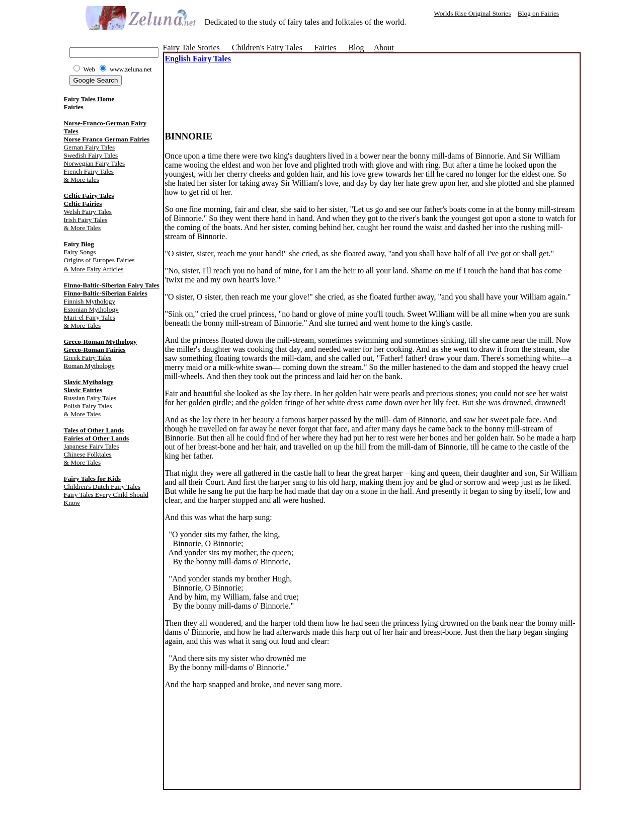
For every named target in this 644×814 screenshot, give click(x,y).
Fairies (74, 107)
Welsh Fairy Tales (88, 212)
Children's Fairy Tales (267, 48)
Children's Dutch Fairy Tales (102, 487)
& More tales (82, 179)
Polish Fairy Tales (88, 406)
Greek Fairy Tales (88, 358)
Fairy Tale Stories (191, 48)
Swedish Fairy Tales (91, 155)
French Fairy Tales (89, 171)
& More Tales (83, 228)
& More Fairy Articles (94, 269)
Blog (356, 48)
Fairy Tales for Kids (92, 478)
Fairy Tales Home (89, 99)
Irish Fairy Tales (86, 220)
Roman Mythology (89, 366)
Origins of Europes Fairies (99, 260)
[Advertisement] (283, 88)
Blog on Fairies (538, 13)
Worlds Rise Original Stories (472, 13)
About (384, 48)
